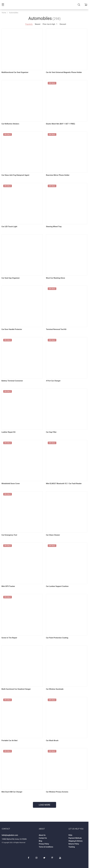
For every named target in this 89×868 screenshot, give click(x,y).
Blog (40, 836)
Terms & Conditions (46, 842)
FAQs (70, 831)
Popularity (29, 24)
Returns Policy (74, 839)
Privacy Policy (44, 839)
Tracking (72, 842)
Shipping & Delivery (75, 836)
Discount (63, 24)
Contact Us (43, 834)
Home (4, 13)
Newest (38, 24)
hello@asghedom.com (10, 831)
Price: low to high (50, 24)
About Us (42, 831)
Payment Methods (75, 834)
